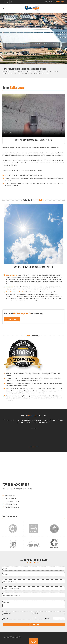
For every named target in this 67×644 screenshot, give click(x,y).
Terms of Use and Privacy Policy (12, 636)
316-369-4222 (49, 2)
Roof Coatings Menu (33, 641)
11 (38, 447)
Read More (12, 319)
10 (37, 447)
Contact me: (7, 613)
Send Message (34, 625)
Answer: (6, 618)
